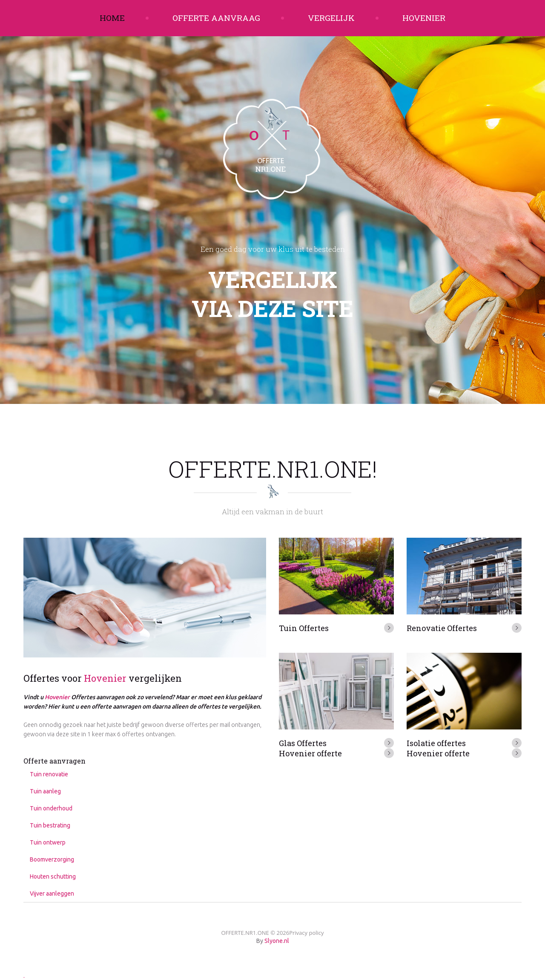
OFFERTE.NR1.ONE (245, 933)
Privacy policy (306, 933)
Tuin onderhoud (51, 808)
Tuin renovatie (49, 774)
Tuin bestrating (50, 825)
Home (112, 18)
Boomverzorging (52, 859)
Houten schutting (53, 876)
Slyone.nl (277, 941)
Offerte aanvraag (216, 18)
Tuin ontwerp (48, 842)
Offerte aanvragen (54, 761)
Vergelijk (331, 18)
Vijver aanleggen (52, 894)
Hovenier (424, 18)
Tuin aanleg (45, 791)
